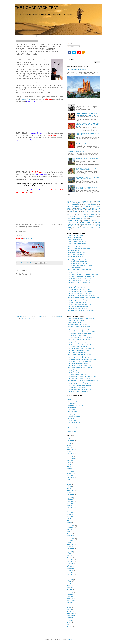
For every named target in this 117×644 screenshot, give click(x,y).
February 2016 (70, 545)
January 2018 (70, 524)
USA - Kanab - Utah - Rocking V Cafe (77, 356)
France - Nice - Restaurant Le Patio (77, 321)
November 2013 (71, 574)
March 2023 (70, 489)
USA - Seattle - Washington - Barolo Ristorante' (80, 386)
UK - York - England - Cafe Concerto (77, 341)
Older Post (60, 316)
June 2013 (69, 584)
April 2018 (69, 522)
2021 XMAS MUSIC (88, 211)
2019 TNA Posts (83, 208)
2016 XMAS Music (74, 204)
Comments (71, 47)
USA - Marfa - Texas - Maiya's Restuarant (78, 363)
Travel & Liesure (72, 424)
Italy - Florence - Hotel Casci (75, 247)
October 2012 (70, 599)
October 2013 (70, 576)
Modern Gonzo (72, 413)
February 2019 (70, 513)
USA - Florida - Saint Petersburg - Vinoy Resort (80, 279)
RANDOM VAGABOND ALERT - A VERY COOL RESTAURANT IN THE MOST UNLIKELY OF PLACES (87, 125)
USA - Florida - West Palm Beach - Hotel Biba (79, 280)
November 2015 (71, 550)
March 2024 (70, 470)
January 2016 (70, 546)
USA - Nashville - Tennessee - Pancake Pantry (79, 365)
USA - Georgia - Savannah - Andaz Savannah (79, 282)
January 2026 (70, 438)
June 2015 (69, 554)
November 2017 (71, 528)
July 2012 (69, 604)
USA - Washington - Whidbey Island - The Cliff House (81, 310)
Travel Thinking (80, 227)
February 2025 (70, 450)
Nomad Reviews (89, 217)
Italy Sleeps (91, 215)
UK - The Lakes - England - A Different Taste (79, 339)
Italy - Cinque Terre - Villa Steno (76, 245)
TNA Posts (92, 226)
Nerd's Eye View (72, 415)
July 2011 (69, 619)
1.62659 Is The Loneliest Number (76, 152)
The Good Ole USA (74, 226)
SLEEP (29, 36)
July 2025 (69, 444)
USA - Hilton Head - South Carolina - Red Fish (79, 354)
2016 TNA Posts (96, 203)
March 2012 (70, 612)
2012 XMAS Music (72, 201)
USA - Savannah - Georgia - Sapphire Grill (78, 382)
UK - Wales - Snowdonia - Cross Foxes (78, 267)
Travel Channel (72, 426)
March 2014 (70, 567)
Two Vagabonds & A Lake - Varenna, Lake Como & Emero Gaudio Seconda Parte (87, 178)
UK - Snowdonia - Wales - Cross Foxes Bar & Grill (80, 337)
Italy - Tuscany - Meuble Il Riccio (76, 254)
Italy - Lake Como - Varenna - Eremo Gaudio (79, 249)
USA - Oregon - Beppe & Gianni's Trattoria (78, 369)
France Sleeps (96, 213)
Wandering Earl (72, 432)
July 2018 (69, 518)
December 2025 (71, 440)
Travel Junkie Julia (73, 428)
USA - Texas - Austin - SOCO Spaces (77, 299)
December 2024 (71, 453)
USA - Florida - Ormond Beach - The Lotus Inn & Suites (82, 277)
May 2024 (69, 466)
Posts (70, 44)
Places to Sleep (89, 221)
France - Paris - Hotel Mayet (75, 238)
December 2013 (71, 572)
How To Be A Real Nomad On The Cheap (86, 105)
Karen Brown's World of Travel (75, 406)
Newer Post (19, 316)
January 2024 (70, 474)
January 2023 (70, 492)
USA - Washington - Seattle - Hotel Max (78, 308)
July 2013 (69, 582)
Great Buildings (71, 215)
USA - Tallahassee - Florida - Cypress (77, 388)
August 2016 (70, 541)
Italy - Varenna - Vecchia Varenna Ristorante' (79, 328)
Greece (85, 215)
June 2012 (69, 606)
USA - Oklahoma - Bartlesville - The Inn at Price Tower (81, 293)
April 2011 (69, 625)
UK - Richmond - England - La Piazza (77, 336)
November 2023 (71, 477)
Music (97, 215)
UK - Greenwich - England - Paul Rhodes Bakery (80, 334)
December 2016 (71, 539)
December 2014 (71, 559)
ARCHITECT (24, 238)
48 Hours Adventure (73, 398)
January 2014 (70, 571)
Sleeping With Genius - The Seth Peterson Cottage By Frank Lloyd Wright (86, 169)
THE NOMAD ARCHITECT (36, 8)
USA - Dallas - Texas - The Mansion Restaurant (80, 350)
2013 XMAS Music (87, 201)
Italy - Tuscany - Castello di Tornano (77, 252)
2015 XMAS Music (84, 203)
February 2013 (70, 591)
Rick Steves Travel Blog (74, 422)
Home (40, 316)
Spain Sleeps (89, 224)
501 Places (71, 400)
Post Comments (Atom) (28, 319)
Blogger (70, 640)
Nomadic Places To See (76, 219)
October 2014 (70, 563)
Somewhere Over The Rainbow (76, 70)
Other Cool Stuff (94, 219)
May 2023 (69, 485)
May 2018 (69, 520)
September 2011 (71, 615)
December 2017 (71, 526)
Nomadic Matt (71, 419)
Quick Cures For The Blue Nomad (78, 223)
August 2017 (70, 530)
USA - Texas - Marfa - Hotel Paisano (77, 303)
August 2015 (70, 552)
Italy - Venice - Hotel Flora (74, 258)
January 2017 (70, 537)
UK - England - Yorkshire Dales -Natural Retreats (80, 265)
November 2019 (71, 509)
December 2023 (71, 476)
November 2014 (71, 561)
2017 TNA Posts (73, 206)
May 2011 (69, 623)
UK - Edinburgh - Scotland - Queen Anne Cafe (79, 330)
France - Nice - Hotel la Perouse (76, 236)
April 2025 (69, 448)
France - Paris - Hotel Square (75, 239)
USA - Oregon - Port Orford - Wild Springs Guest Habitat (82, 295)
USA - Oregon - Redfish (74, 371)
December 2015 (71, 548)
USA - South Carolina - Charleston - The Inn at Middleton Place (83, 297)
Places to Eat (72, 221)
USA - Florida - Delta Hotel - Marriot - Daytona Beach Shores (83, 275)
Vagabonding (71, 430)
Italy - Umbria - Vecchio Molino (76, 256)
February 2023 (70, 490)
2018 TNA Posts (89, 207)
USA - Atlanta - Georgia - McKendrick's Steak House (81, 345)
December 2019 (71, 507)
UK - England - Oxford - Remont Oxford (78, 262)
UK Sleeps (92, 227)
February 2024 (70, 472)
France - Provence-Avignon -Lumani (77, 243)
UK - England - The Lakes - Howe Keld (78, 264)
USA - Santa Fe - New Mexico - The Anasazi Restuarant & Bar (83, 380)
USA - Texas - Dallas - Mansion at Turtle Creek (79, 301)
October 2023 (70, 479)
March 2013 (70, 589)
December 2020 (71, 504)
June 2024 (69, 464)
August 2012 (70, 602)
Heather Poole (72, 404)
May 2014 (69, 565)
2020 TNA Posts (80, 210)
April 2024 (69, 468)
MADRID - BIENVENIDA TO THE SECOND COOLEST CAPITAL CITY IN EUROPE (86, 115)
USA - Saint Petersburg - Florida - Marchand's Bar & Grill (82, 377)
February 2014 (70, 569)
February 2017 (70, 535)
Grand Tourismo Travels (74, 402)
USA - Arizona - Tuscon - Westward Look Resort (80, 269)
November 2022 (71, 496)
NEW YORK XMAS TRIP (73, 217)
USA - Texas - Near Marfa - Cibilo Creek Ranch (80, 305)
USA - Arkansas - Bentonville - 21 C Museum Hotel (80, 271)
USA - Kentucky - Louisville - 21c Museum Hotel (80, 286)
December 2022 (71, 494)
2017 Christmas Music (90, 204)
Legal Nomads (72, 409)
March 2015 (70, 557)
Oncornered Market (73, 420)
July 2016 (69, 543)
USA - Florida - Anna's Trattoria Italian (77, 352)
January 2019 (70, 515)
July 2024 (69, 463)
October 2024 (70, 457)
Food (90, 213)
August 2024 (70, 461)
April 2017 (69, 531)
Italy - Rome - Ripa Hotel (74, 251)
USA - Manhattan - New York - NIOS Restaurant (80, 362)
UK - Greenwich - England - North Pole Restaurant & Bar (82, 332)
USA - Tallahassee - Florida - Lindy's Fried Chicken (80, 390)
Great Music (79, 215)
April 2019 (69, 511)
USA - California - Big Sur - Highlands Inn (78, 273)
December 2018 (71, 517)
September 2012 (71, 600)
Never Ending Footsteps (74, 417)
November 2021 (71, 502)
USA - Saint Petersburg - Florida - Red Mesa (79, 378)
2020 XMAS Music (94, 210)
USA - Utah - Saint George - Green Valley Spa (79, 306)
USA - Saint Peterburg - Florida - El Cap (78, 375)
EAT (34, 36)
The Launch (86, 226)
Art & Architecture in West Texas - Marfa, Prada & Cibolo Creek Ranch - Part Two (88, 159)
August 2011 (70, 617)
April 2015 (69, 556)
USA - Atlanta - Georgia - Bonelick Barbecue (79, 343)
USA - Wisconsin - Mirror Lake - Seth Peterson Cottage (81, 312)
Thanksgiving (97, 224)
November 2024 (71, 455)
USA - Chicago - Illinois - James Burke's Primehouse (81, 349)
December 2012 (71, 595)
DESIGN (40, 36)
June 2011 (69, 621)
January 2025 (70, 451)
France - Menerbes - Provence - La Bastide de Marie (81, 319)
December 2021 (71, 500)
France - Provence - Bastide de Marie (77, 241)
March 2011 (70, 626)
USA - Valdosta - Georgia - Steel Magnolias (79, 391)
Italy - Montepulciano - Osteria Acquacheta (78, 324)
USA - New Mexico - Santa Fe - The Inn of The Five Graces (83, 288)
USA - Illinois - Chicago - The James (77, 284)
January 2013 (70, 593)
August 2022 (70, 498)
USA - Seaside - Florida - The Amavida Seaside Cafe (81, 384)
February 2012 (70, 613)
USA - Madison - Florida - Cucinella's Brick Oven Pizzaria (82, 360)
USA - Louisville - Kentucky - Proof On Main (79, 358)
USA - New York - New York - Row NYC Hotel (79, 290)
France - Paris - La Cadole (75, 322)
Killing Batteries (72, 407)
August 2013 (70, 580)
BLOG (17, 36)
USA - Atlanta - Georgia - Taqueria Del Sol (78, 347)
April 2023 (69, 487)
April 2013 (69, 587)
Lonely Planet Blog (73, 411)
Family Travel (81, 213)
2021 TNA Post (74, 211)
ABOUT (23, 36)
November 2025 (71, 442)
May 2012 (69, 608)
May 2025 (69, 446)
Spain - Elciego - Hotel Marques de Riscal (78, 260)
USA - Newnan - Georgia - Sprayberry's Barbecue (80, 367)
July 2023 (69, 481)
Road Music (82, 224)
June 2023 (69, 483)
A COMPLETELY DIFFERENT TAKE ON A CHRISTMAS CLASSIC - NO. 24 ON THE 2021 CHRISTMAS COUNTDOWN (87, 187)
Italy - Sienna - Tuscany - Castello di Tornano (79, 326)
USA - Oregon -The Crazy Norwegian (77, 373)
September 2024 (71, 459)
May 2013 (69, 585)
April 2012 (69, 610)
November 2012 (71, 597)
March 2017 (70, 533)
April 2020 (69, 505)
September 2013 (71, 578)
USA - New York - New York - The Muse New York (80, 292)
